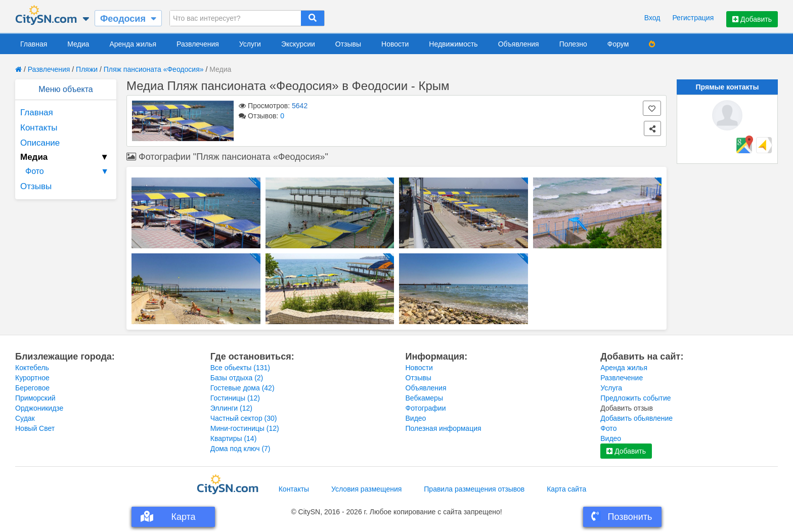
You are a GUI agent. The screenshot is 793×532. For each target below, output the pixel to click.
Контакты (39, 128)
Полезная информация (444, 428)
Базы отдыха (237, 378)
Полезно (573, 44)
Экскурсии (298, 44)
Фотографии (426, 408)
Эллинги (231, 408)
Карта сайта (566, 489)
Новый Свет (35, 428)
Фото (68, 171)
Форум (618, 44)
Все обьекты (240, 368)
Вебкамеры (424, 398)
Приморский (35, 398)
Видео (416, 418)
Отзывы (348, 44)
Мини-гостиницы (245, 428)
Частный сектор (244, 418)
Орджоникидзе (39, 408)
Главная (34, 44)
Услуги (250, 44)
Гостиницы (235, 398)
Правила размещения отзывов (474, 489)
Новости (395, 44)
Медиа (78, 44)
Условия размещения (366, 489)
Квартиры (234, 438)
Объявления (519, 44)
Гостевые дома (243, 388)
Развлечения (198, 44)
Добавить (752, 19)
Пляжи (87, 69)
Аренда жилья (133, 44)
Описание (40, 143)
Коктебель (32, 368)
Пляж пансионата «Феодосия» (154, 69)
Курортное (32, 378)
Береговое (32, 388)
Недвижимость (453, 44)
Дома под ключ (240, 449)
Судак (25, 418)
